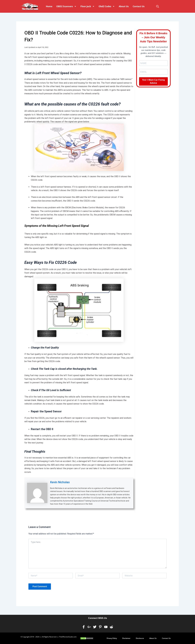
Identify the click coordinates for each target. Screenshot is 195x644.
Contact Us (139, 6)
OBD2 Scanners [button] (66, 6)
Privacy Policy (112, 638)
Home (49, 6)
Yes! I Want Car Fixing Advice (153, 81)
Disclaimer (126, 638)
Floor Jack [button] (87, 6)
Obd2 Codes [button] (107, 6)
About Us (124, 6)
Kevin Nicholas (60, 482)
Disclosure (140, 638)
